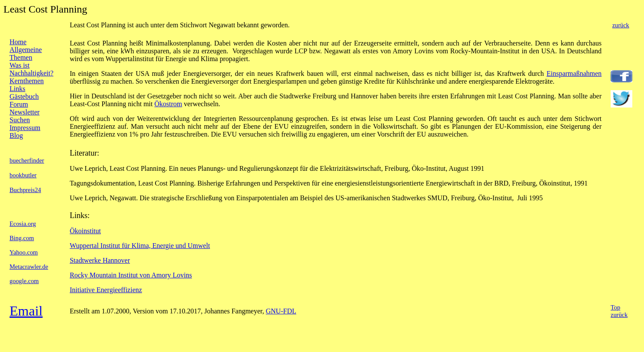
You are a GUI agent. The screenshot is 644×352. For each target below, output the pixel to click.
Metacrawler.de (29, 267)
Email (26, 311)
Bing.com (22, 238)
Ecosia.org (23, 224)
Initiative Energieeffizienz (106, 290)
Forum (19, 104)
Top (615, 307)
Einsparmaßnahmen (574, 73)
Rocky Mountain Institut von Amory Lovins (131, 275)
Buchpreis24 (25, 190)
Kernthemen (27, 81)
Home (18, 42)
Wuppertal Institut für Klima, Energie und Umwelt (140, 246)
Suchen (20, 120)
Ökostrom (168, 104)
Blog (16, 135)
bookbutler (23, 175)
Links (17, 89)
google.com (24, 281)
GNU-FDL (281, 311)
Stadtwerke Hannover (100, 260)
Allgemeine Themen (26, 54)
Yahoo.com (24, 252)
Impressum (25, 128)
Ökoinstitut (85, 231)
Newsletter (24, 112)
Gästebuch (24, 96)
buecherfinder (27, 160)
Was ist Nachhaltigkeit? (31, 69)
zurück (621, 25)
